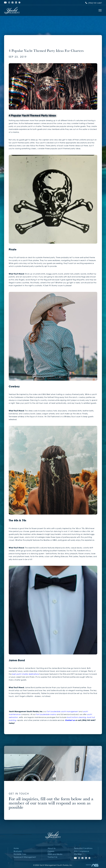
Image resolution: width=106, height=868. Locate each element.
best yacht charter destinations (26, 674)
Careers (51, 851)
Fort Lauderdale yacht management (62, 712)
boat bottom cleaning (76, 718)
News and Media (55, 854)
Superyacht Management (25, 857)
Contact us (70, 720)
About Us (51, 849)
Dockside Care (20, 854)
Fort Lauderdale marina (46, 715)
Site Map (78, 854)
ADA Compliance (81, 851)
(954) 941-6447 (94, 3)
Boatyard (18, 851)
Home (16, 849)
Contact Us (52, 857)
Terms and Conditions (83, 849)
